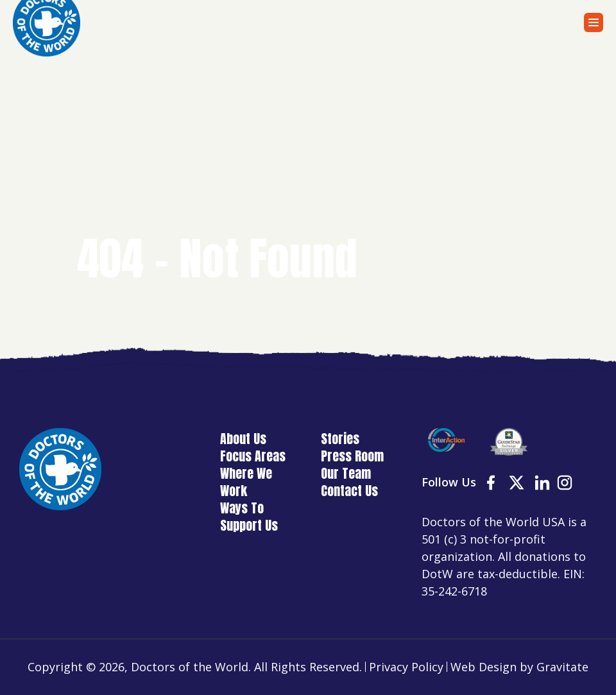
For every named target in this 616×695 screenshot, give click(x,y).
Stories (340, 439)
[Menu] (594, 22)
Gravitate (562, 667)
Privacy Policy (406, 667)
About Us (243, 439)
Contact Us (349, 491)
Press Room (352, 456)
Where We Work (246, 482)
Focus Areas (253, 456)
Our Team (346, 473)
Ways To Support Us (249, 517)
